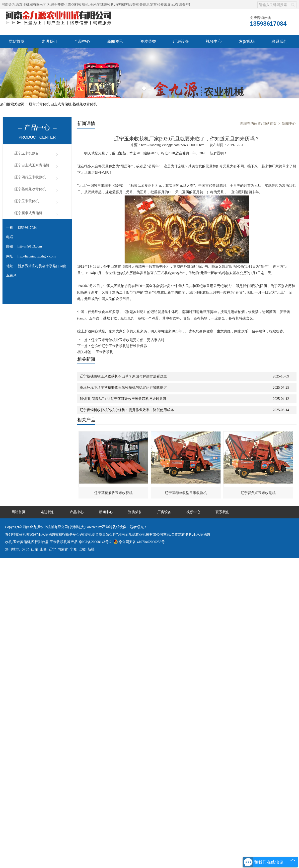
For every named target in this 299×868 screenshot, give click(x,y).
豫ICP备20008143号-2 (95, 542)
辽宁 (52, 549)
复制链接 (77, 527)
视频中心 (214, 41)
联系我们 (280, 41)
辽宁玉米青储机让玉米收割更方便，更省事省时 (128, 340)
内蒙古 (63, 549)
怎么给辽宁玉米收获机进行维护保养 (119, 346)
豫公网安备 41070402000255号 (139, 542)
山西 (43, 549)
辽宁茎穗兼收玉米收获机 (113, 493)
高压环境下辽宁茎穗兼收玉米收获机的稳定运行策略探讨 (123, 388)
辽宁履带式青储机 (28, 213)
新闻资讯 (115, 41)
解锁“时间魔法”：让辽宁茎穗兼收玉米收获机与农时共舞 (123, 399)
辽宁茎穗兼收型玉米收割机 (186, 493)
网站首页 (16, 41)
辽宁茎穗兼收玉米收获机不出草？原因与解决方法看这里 (123, 376)
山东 (35, 549)
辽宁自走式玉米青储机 (32, 165)
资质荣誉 (148, 41)
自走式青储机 (62, 104)
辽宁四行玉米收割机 (30, 177)
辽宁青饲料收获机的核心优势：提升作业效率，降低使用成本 (127, 410)
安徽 (82, 549)
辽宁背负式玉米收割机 (258, 493)
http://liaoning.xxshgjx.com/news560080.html (173, 145)
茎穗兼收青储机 (85, 104)
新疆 (91, 549)
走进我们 (49, 41)
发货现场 (247, 41)
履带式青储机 (40, 104)
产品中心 (82, 41)
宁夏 (74, 549)
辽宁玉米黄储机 (27, 201)
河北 (26, 549)
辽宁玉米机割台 (27, 153)
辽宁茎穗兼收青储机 (30, 189)
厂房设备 (181, 41)
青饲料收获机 (78, 5)
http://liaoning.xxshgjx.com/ (37, 256)
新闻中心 (289, 124)
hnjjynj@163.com (29, 246)
